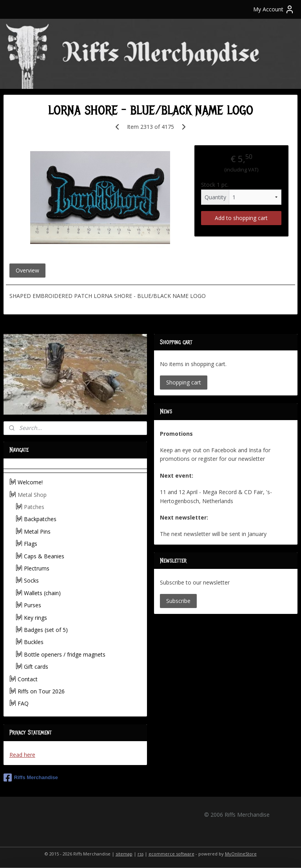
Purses (33, 605)
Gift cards (36, 667)
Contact (28, 679)
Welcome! (30, 482)
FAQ (23, 703)
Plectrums (37, 568)
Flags (31, 544)
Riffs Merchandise (31, 778)
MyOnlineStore (241, 854)
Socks (31, 580)
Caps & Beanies (44, 556)
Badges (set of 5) (46, 630)
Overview (27, 271)
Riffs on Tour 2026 (41, 691)
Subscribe (178, 601)
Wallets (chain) (42, 593)
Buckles (34, 642)
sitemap (124, 854)
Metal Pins (37, 531)
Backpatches (40, 519)
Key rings (35, 618)
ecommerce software (171, 854)
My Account (274, 9)
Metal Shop (32, 495)
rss (141, 854)
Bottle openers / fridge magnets (65, 654)
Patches (34, 507)
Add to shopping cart (241, 218)
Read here (22, 755)
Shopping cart (184, 382)
